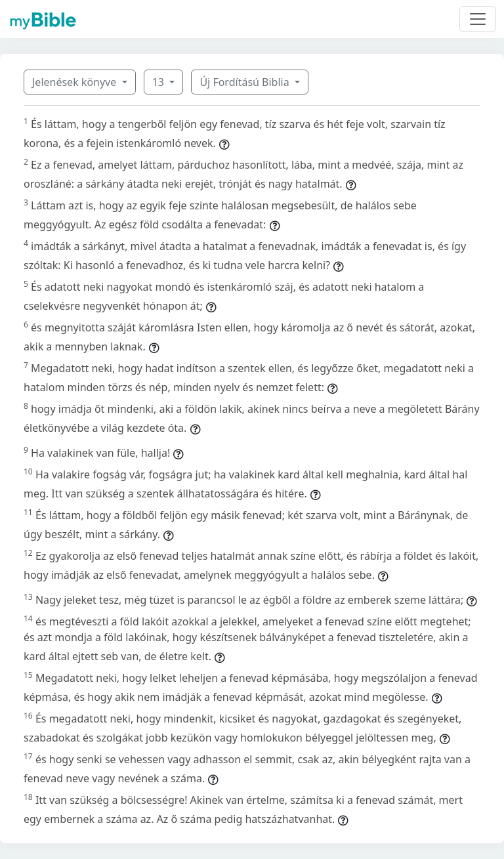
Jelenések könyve (75, 82)
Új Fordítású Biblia (245, 82)
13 (159, 82)
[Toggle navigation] (478, 19)
